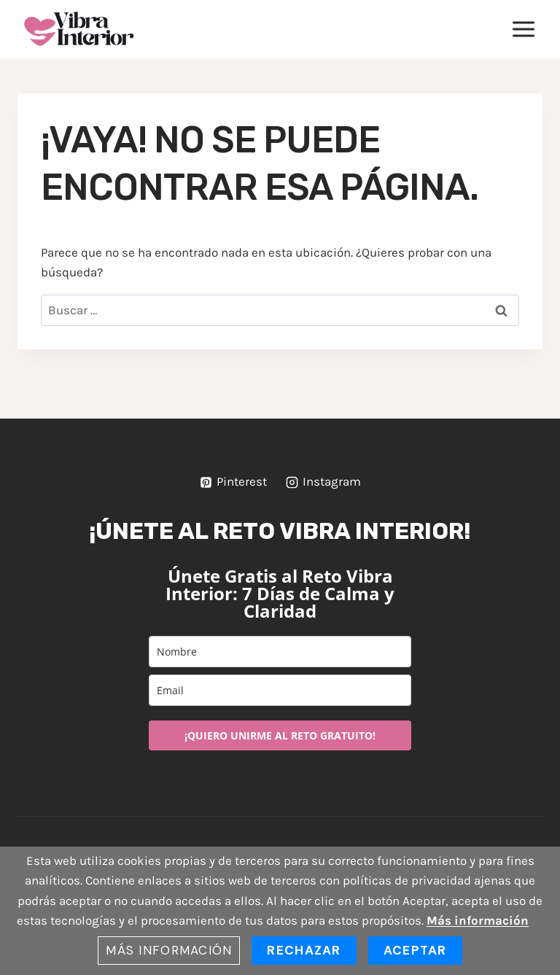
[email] (280, 690)
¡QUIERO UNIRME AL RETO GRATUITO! (280, 735)
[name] (280, 652)
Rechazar (304, 950)
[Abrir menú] (523, 29)
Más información (478, 920)
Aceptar (415, 950)
